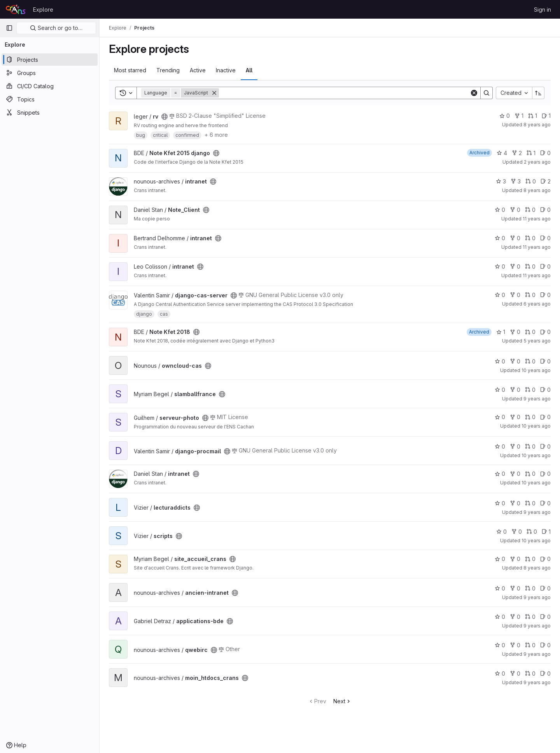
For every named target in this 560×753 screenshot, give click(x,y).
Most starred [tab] (130, 70)
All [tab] (249, 70)
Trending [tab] (168, 70)
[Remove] (214, 93)
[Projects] (50, 59)
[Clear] (474, 93)
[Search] (344, 93)
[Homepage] (16, 9)
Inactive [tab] (226, 70)
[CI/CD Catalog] (50, 86)
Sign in (542, 10)
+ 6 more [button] (216, 135)
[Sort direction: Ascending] (538, 93)
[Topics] (50, 99)
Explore (43, 10)
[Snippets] (50, 112)
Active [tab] (198, 70)
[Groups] (50, 73)
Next (342, 701)
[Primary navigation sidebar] (9, 28)
